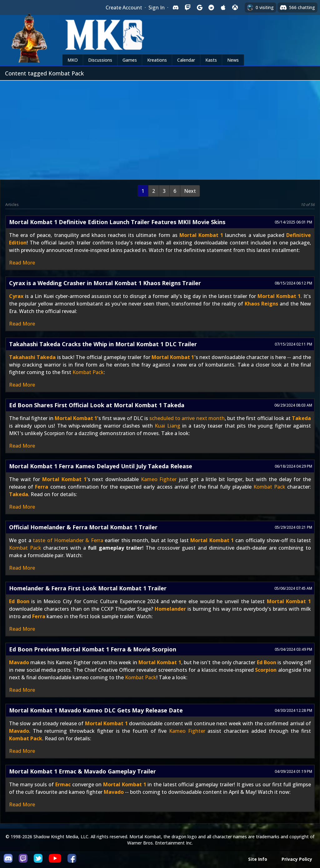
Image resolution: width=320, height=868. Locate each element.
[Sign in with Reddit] (211, 8)
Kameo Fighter (159, 479)
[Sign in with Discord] (176, 8)
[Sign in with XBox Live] (235, 8)
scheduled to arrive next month (187, 418)
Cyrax (16, 296)
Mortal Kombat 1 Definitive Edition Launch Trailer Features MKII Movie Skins (117, 222)
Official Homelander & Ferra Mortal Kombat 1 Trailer (83, 527)
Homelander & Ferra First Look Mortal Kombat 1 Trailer (88, 588)
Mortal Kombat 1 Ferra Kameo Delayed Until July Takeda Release (101, 466)
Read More (22, 263)
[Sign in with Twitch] (187, 8)
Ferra (42, 487)
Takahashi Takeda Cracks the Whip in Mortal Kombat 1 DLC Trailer (103, 344)
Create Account (124, 8)
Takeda (301, 418)
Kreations (157, 60)
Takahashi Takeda (32, 357)
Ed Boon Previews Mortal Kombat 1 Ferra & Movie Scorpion (93, 649)
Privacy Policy (297, 859)
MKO (73, 60)
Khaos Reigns (261, 304)
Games (130, 60)
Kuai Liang (167, 426)
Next (190, 191)
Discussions (100, 60)
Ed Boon (19, 601)
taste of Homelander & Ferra (68, 540)
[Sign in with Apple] (223, 8)
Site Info (258, 859)
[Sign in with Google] (199, 8)
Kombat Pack (88, 372)
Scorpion (266, 670)
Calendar (186, 60)
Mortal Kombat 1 (201, 235)
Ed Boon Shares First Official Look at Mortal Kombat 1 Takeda (97, 405)
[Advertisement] (160, 128)
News (233, 60)
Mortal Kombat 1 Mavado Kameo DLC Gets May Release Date (96, 710)
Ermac (63, 784)
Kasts (211, 60)
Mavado (19, 662)
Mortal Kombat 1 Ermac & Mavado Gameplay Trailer (82, 771)
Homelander (170, 609)
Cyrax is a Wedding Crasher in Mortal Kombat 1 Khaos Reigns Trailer (105, 283)
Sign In (157, 8)
